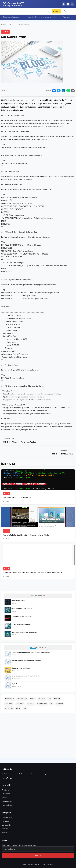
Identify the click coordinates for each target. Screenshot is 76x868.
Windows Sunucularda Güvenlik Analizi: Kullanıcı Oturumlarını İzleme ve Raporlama (32, 573)
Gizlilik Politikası (7, 801)
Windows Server (22, 699)
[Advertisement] (20, 736)
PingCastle (14, 684)
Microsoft (57, 699)
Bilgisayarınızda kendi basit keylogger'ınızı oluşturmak (26, 660)
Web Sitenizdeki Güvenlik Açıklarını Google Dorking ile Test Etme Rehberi (31, 652)
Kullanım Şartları (7, 805)
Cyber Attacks (7, 821)
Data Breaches (7, 818)
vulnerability (59, 704)
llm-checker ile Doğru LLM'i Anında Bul (17, 498)
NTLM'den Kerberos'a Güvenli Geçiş (21, 624)
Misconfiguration (42, 704)
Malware (5, 829)
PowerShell (42, 699)
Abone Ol (56, 11)
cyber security (9, 704)
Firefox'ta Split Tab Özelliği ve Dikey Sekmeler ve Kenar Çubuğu (26, 535)
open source (20, 704)
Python (18, 709)
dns (25, 709)
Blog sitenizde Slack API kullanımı (21, 668)
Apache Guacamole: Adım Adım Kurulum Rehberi (24, 632)
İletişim (4, 798)
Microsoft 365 (9, 709)
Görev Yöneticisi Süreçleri (18, 601)
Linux (50, 699)
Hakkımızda (6, 794)
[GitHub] (67, 4)
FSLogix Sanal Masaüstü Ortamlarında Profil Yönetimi (26, 676)
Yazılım (12, 25)
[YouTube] (63, 4)
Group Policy (30, 704)
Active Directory (10, 699)
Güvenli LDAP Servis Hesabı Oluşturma (22, 609)
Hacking (5, 833)
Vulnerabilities (7, 825)
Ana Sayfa (4, 25)
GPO (51, 704)
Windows (33, 699)
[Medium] (72, 4)
